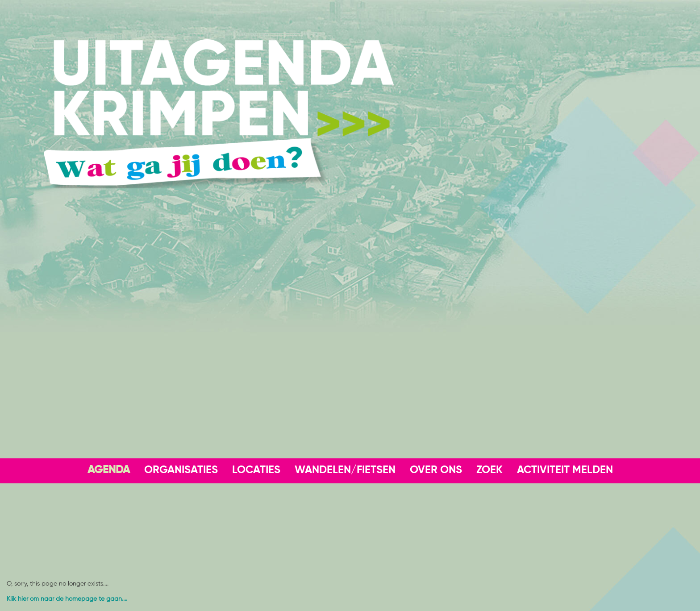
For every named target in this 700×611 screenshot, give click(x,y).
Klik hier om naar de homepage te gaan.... (67, 599)
